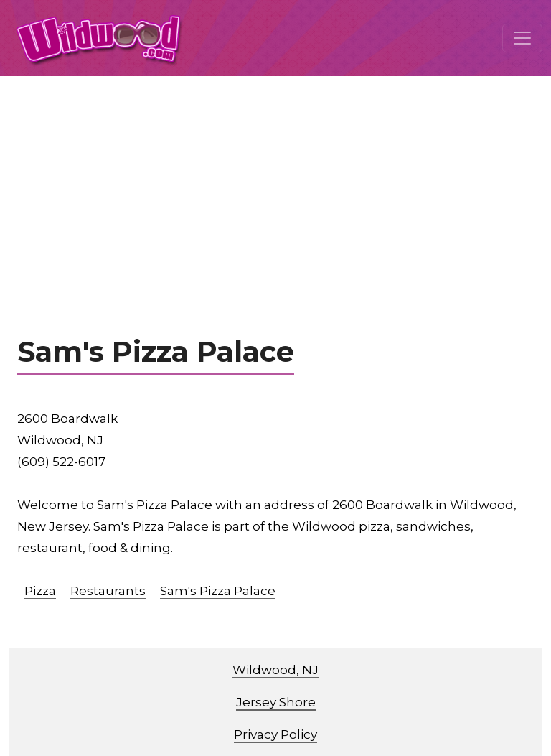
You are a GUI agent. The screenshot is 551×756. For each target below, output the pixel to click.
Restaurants (108, 591)
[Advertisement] (275, 184)
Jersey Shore (276, 702)
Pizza (40, 591)
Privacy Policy (275, 734)
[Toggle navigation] (522, 38)
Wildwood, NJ (275, 670)
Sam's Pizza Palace (218, 591)
